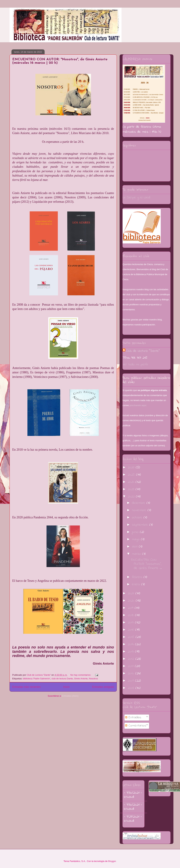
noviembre (140, 510)
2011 (131, 666)
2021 (132, 593)
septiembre (141, 525)
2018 (131, 615)
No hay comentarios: (81, 675)
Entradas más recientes (27, 687)
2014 (131, 644)
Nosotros (93, 679)
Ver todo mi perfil (135, 365)
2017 (131, 623)
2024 (132, 482)
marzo (137, 554)
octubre (138, 518)
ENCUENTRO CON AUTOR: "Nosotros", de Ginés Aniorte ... (146, 564)
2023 (132, 489)
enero (137, 584)
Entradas (133, 718)
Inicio (66, 687)
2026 (132, 468)
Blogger (112, 861)
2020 (132, 601)
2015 (132, 637)
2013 (131, 652)
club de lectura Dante (62, 679)
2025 (132, 475)
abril (135, 547)
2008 (132, 688)
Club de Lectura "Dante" (143, 351)
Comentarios (136, 726)
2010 (131, 674)
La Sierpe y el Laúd (136, 198)
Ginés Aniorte (81, 679)
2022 (132, 497)
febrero (138, 577)
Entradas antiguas (103, 687)
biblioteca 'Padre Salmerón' (37, 679)
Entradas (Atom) (70, 696)
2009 (131, 681)
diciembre (139, 503)
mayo (136, 539)
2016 (131, 630)
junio (136, 532)
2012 (132, 659)
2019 (131, 608)
